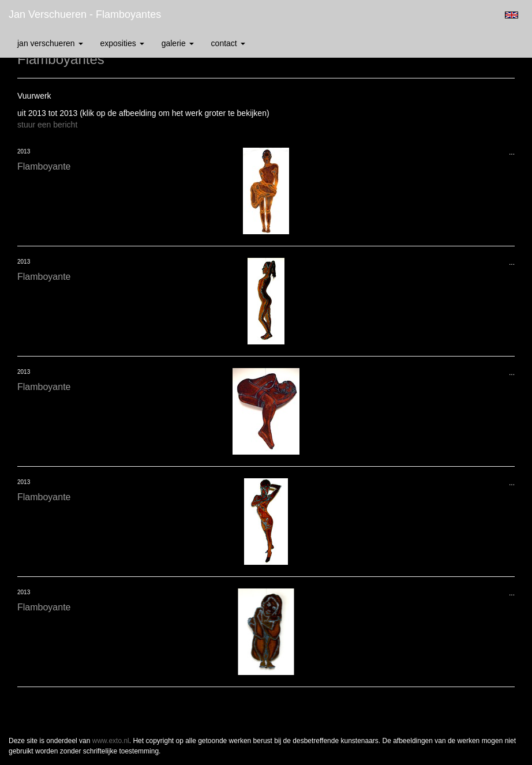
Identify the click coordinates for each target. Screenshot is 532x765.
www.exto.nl (111, 741)
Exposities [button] (122, 43)
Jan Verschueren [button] (50, 43)
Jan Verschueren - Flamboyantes (85, 14)
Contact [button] (228, 43)
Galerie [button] (178, 43)
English (512, 15)
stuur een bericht (47, 125)
